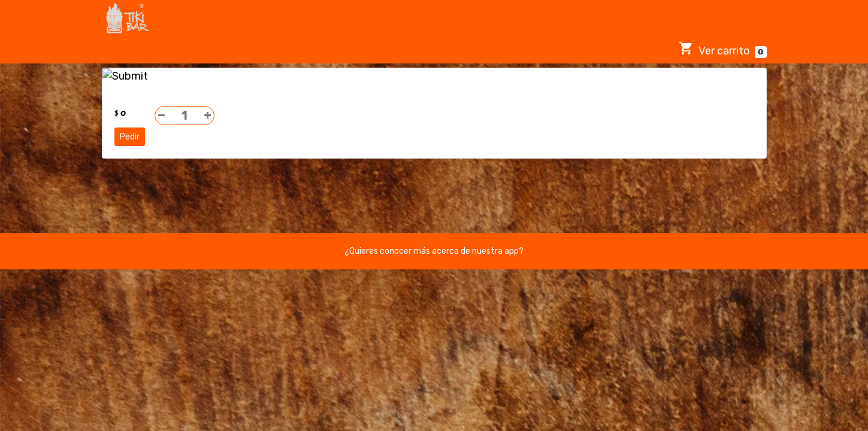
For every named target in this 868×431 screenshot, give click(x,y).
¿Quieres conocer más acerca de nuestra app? (434, 251)
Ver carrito (723, 49)
